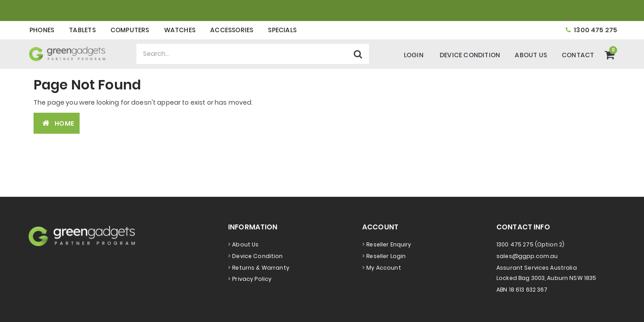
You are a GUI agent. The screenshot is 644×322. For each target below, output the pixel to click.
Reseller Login (386, 256)
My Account (383, 268)
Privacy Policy (252, 279)
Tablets (82, 30)
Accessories (232, 30)
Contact (578, 55)
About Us (531, 55)
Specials (282, 30)
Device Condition (470, 55)
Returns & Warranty (261, 268)
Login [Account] (414, 55)
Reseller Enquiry (389, 244)
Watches (180, 30)
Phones (42, 30)
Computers (130, 30)
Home (57, 123)
